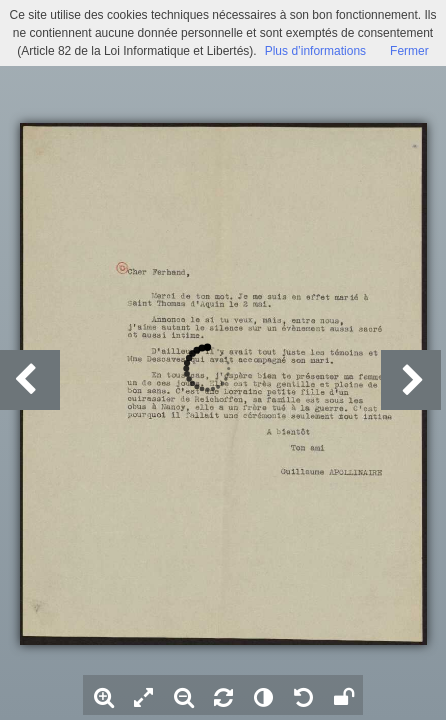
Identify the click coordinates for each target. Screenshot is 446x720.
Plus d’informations (315, 51)
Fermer (409, 51)
